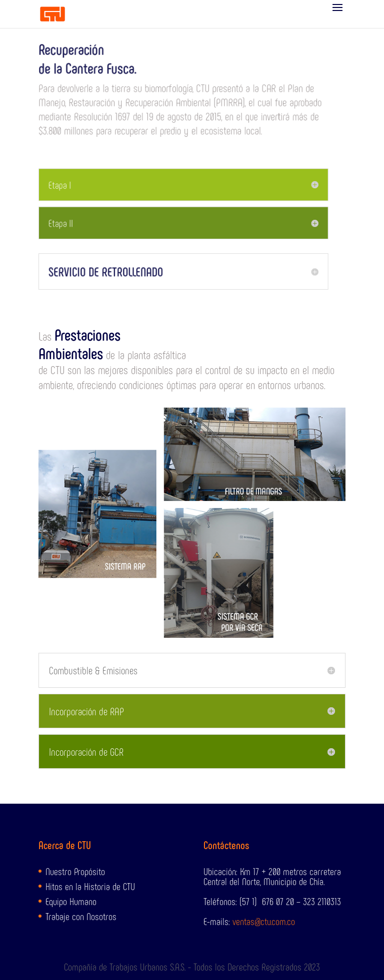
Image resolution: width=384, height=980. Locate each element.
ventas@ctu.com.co (264, 921)
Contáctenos (226, 845)
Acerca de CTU (65, 845)
